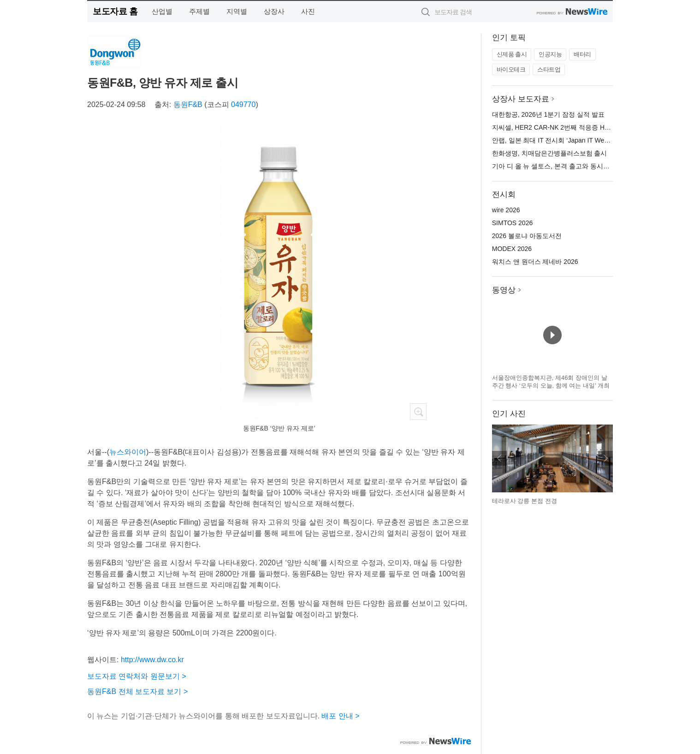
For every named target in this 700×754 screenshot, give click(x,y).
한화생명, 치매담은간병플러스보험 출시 (550, 153)
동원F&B (188, 105)
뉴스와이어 (128, 452)
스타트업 (549, 69)
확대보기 (418, 412)
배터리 (582, 54)
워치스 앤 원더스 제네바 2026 (535, 262)
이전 (499, 458)
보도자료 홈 (115, 11)
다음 (605, 458)
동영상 (504, 290)
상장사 (274, 11)
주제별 (199, 11)
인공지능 (550, 54)
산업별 (162, 11)
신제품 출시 (512, 54)
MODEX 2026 (512, 249)
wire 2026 (506, 210)
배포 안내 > (340, 716)
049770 (243, 105)
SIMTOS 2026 (512, 223)
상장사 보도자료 (521, 99)
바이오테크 (511, 69)
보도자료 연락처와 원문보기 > (137, 676)
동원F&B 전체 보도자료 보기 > (137, 691)
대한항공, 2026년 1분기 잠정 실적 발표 (548, 114)
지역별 (237, 11)
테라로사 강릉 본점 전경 (525, 501)
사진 (308, 11)
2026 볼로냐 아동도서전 (527, 236)
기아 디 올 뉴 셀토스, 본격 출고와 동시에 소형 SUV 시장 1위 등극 (586, 166)
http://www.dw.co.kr (152, 660)
